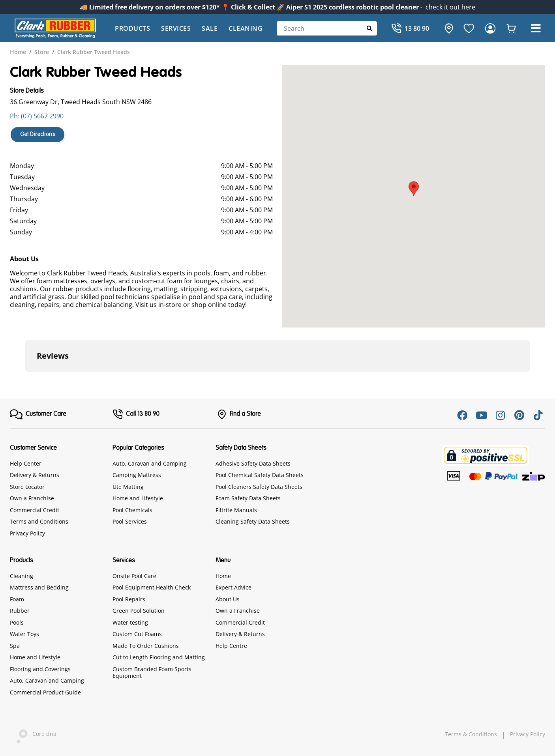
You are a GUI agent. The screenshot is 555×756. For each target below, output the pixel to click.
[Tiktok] (538, 415)
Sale (210, 28)
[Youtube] (481, 415)
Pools (17, 622)
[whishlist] (511, 28)
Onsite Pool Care (134, 576)
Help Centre (231, 646)
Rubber (20, 611)
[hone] (447, 28)
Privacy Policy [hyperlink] (528, 734)
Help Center (26, 463)
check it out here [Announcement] (450, 7)
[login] (490, 28)
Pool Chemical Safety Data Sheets (260, 475)
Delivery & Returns (35, 475)
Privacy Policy (27, 533)
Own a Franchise (32, 498)
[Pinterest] (519, 415)
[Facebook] (462, 415)
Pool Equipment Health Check (152, 587)
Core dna (33, 734)
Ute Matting (128, 487)
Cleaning (246, 28)
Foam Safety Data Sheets (248, 498)
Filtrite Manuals (236, 510)
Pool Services (130, 521)
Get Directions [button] (37, 135)
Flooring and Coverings (40, 669)
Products (132, 28)
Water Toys (24, 634)
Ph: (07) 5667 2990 (37, 116)
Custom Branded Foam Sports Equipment (152, 673)
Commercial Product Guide (45, 692)
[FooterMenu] (38, 414)
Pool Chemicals (132, 510)
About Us (228, 599)
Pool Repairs (129, 599)
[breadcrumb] (18, 52)
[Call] (410, 28)
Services (176, 28)
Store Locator (27, 487)
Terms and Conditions (39, 521)
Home (223, 576)
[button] (536, 28)
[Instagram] (500, 415)
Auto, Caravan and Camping (150, 463)
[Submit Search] (370, 28)
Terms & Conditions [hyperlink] (471, 734)
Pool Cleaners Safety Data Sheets (259, 487)
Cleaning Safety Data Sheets (253, 521)
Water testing (130, 622)
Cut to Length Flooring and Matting (159, 657)
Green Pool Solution (139, 611)
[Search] (327, 28)
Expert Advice (233, 587)
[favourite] (469, 28)
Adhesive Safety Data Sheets (253, 463)
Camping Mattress (137, 475)
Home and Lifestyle (138, 498)
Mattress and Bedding (39, 587)
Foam (17, 599)
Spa (15, 646)
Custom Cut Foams (137, 634)
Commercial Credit (35, 510)
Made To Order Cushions (146, 646)
